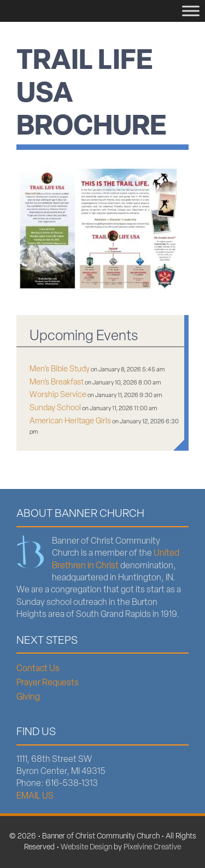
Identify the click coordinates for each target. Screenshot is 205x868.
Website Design (86, 847)
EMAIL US (35, 796)
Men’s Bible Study (60, 369)
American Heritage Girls (70, 421)
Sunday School (55, 408)
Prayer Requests (48, 683)
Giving (28, 697)
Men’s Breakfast (57, 383)
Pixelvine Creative (152, 847)
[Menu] (191, 11)
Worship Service (58, 395)
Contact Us (38, 669)
